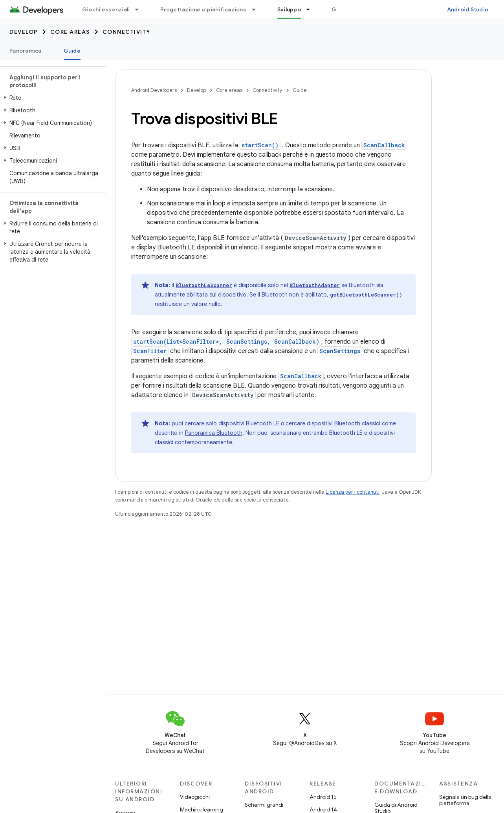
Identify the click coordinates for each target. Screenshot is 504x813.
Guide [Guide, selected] (72, 51)
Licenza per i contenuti (353, 492)
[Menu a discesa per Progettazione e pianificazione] (257, 9)
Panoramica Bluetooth (214, 433)
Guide (300, 90)
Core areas (70, 32)
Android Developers (154, 90)
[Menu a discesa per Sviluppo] (312, 9)
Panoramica (26, 51)
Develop (24, 32)
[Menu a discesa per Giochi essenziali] (140, 9)
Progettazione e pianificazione (203, 9)
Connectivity (126, 32)
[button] (51, 98)
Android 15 (323, 797)
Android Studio (468, 9)
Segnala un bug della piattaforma (465, 800)
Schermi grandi (264, 805)
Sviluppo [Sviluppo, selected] (289, 9)
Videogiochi (195, 797)
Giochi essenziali (106, 9)
